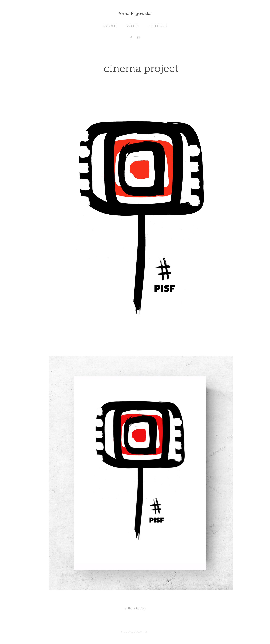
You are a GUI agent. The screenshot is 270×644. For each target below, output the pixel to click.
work (133, 25)
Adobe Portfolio (141, 632)
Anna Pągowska (135, 14)
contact (158, 25)
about (110, 25)
